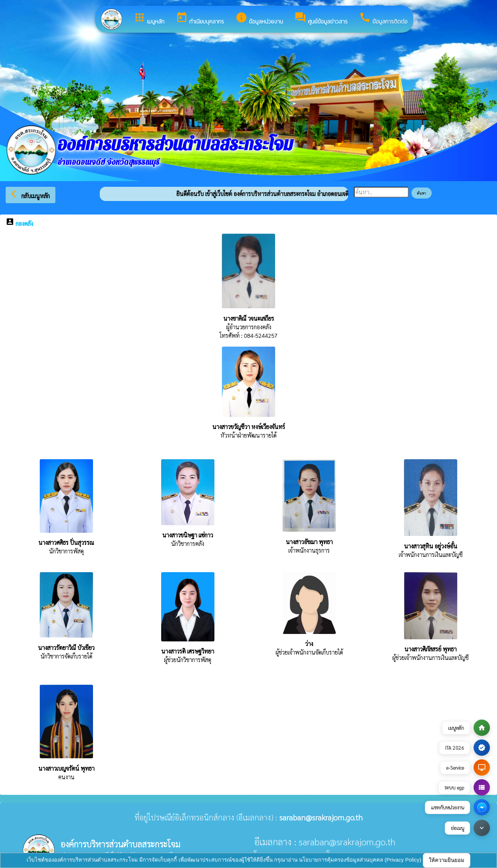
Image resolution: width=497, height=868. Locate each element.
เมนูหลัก (149, 18)
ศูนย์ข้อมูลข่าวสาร (321, 18)
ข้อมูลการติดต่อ (383, 18)
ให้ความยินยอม (447, 860)
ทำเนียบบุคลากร (200, 18)
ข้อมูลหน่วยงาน (259, 18)
